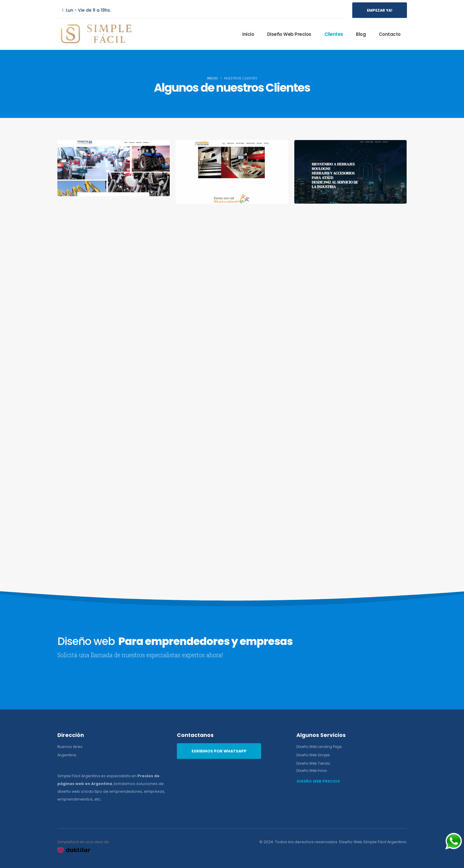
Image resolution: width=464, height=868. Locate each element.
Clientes (334, 34)
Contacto (390, 34)
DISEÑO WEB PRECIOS (318, 781)
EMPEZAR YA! (380, 10)
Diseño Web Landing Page (322, 747)
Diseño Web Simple (315, 755)
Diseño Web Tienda (315, 763)
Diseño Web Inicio (314, 771)
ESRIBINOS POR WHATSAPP (219, 751)
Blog (361, 34)
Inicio (248, 34)
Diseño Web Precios (289, 34)
